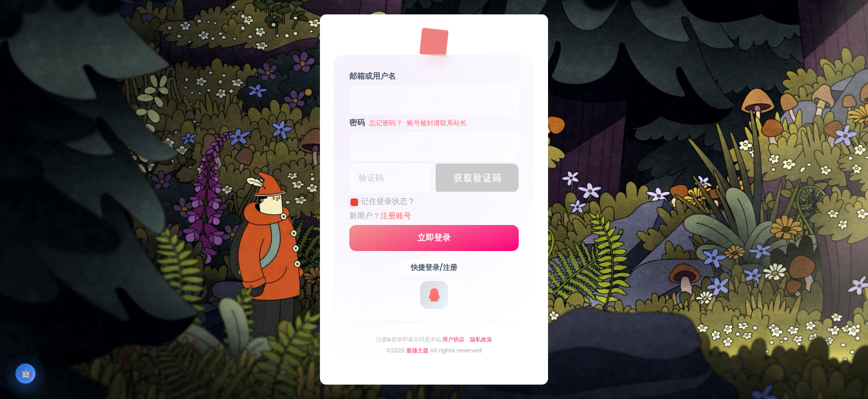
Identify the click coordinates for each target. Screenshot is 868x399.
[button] (477, 178)
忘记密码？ (386, 123)
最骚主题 (417, 351)
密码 (408, 122)
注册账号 (396, 216)
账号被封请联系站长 (437, 123)
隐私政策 (481, 339)
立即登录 (434, 238)
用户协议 (453, 339)
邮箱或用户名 (373, 76)
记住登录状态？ (388, 201)
